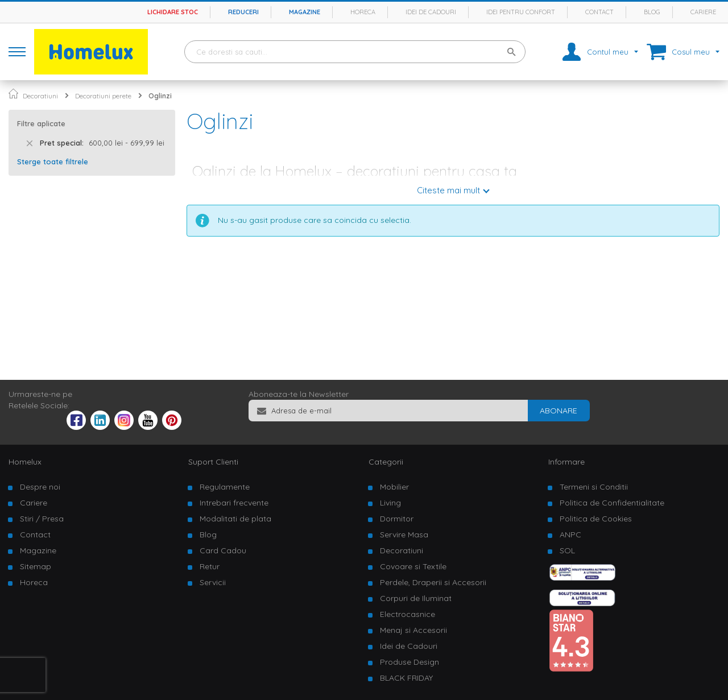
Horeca (363, 12)
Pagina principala (13, 94)
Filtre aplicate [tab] (41, 123)
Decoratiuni (40, 96)
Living (390, 503)
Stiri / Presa (42, 519)
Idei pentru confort (521, 12)
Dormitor (397, 519)
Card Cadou (223, 550)
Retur (210, 566)
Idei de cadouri (431, 12)
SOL (567, 550)
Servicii (213, 582)
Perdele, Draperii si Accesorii (433, 582)
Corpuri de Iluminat (416, 598)
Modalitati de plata (235, 519)
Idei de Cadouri (409, 646)
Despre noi (40, 487)
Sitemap (36, 566)
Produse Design (409, 662)
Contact (599, 12)
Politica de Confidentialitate (612, 503)
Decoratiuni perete (103, 96)
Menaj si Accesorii (413, 630)
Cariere (703, 12)
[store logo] (91, 52)
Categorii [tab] (386, 462)
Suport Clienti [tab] (213, 462)
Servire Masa (404, 535)
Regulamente (225, 487)
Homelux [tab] (25, 462)
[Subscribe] (559, 411)
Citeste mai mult (448, 190)
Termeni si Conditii (594, 487)
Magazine (305, 12)
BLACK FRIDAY (406, 678)
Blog (652, 12)
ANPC (570, 535)
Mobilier (394, 487)
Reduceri (243, 12)
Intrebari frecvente (234, 503)
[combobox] (355, 52)
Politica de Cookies (596, 519)
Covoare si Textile (413, 566)
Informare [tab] (566, 462)
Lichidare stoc (173, 12)
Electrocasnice (408, 614)
